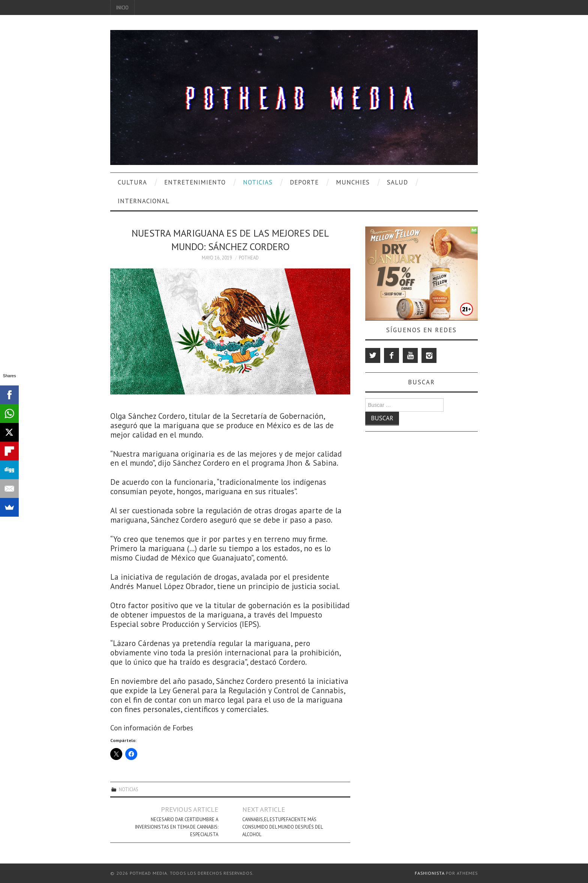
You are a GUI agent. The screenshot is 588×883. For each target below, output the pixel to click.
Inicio (122, 7)
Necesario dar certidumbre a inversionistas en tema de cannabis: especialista (177, 827)
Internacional (144, 201)
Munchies (353, 182)
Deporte (304, 182)
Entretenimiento (195, 182)
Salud (397, 182)
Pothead (249, 258)
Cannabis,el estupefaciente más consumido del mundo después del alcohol (282, 827)
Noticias (258, 182)
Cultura (132, 182)
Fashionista (430, 873)
